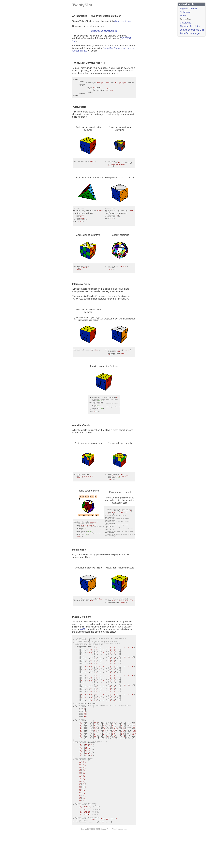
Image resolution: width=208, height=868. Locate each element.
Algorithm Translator (190, 26)
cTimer (183, 16)
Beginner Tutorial (188, 9)
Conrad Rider (106, 867)
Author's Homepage (190, 33)
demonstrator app (123, 21)
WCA (83, 633)
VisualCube (185, 23)
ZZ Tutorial (185, 12)
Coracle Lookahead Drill (192, 30)
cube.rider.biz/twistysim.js (104, 31)
